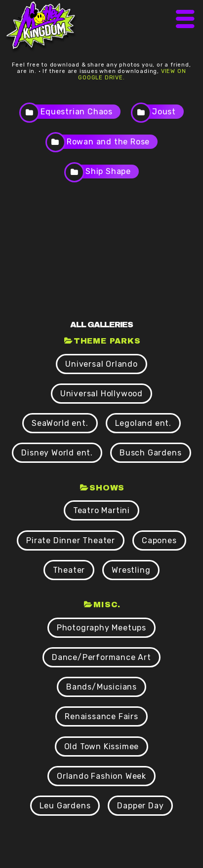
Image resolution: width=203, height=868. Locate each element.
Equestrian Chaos (77, 112)
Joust (164, 112)
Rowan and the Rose (108, 142)
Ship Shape (108, 171)
